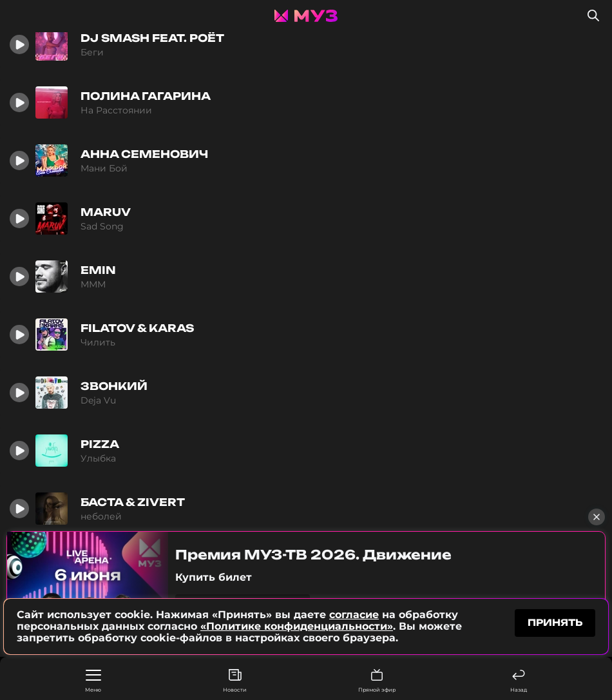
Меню (93, 681)
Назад (519, 681)
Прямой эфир (377, 681)
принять (555, 623)
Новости (235, 681)
